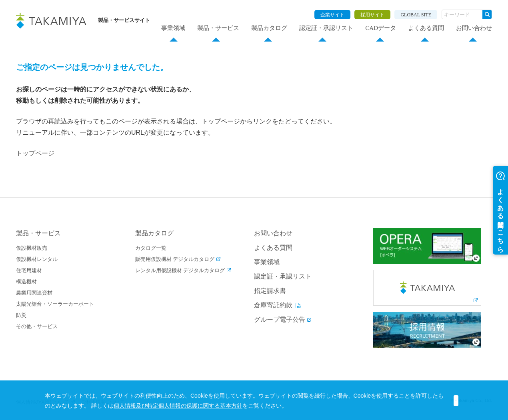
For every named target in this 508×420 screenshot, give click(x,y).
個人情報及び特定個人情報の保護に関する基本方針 (240, 406)
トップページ (35, 153)
